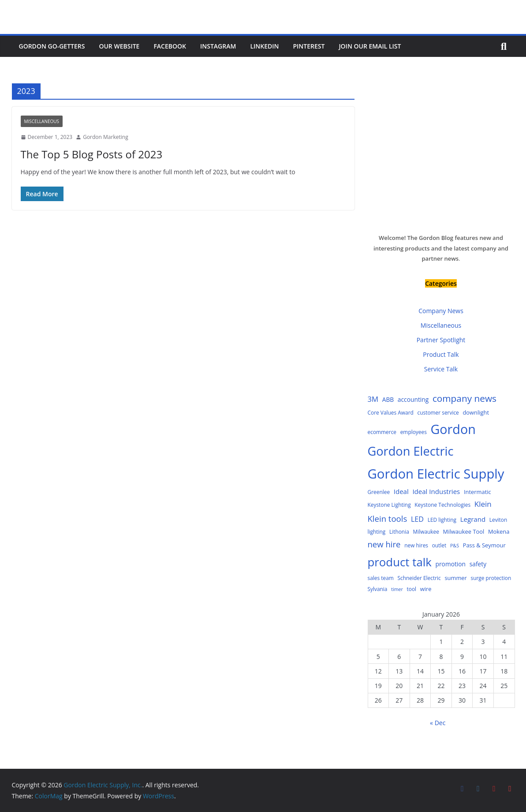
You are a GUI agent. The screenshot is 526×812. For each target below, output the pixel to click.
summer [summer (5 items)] (455, 578)
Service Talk (441, 369)
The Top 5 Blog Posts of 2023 (92, 154)
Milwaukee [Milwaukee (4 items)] (426, 531)
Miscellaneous (42, 121)
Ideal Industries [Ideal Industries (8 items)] (436, 491)
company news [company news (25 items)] (464, 398)
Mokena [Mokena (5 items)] (499, 531)
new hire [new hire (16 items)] (384, 544)
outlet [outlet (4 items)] (439, 545)
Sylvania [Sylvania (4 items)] (378, 589)
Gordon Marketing (105, 137)
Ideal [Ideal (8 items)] (401, 491)
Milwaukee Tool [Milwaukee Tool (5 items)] (464, 531)
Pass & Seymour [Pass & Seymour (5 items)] (484, 545)
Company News (441, 311)
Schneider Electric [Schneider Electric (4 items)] (419, 578)
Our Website (119, 46)
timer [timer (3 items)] (397, 589)
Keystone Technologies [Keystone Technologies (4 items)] (442, 505)
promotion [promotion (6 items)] (451, 564)
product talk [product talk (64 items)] (400, 562)
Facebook (170, 46)
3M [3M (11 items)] (373, 399)
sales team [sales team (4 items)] (381, 578)
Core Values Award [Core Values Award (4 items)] (391, 412)
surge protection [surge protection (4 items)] (491, 578)
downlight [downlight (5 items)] (476, 412)
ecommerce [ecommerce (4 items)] (382, 432)
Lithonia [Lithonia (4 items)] (399, 531)
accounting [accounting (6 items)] (413, 399)
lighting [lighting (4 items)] (377, 531)
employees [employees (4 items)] (414, 432)
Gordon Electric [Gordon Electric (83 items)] (411, 451)
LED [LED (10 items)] (417, 519)
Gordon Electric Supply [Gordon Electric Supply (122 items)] (436, 474)
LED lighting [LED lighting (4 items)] (442, 520)
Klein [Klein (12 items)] (483, 504)
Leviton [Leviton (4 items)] (498, 520)
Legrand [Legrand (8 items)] (473, 519)
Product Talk (441, 354)
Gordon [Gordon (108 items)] (453, 429)
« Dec (438, 723)
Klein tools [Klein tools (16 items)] (388, 518)
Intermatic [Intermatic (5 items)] (478, 492)
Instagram (218, 46)
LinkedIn (264, 46)
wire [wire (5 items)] (426, 589)
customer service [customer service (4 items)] (438, 412)
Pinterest (309, 46)
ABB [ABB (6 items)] (388, 399)
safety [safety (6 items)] (478, 564)
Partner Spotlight (441, 340)
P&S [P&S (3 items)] (455, 546)
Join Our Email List (370, 46)
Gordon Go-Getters (52, 46)
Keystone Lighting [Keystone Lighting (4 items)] (389, 505)
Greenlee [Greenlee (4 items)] (379, 492)
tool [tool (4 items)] (411, 589)
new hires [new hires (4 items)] (416, 545)
